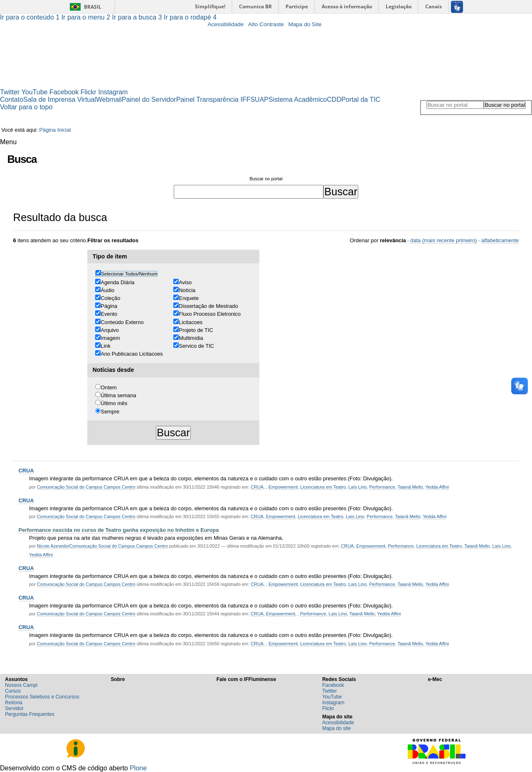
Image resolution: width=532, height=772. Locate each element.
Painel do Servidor (149, 100)
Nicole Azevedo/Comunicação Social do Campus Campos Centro (102, 546)
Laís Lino (357, 487)
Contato (12, 100)
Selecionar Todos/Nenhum (129, 274)
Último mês (114, 403)
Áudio (107, 290)
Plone (138, 768)
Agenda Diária (117, 282)
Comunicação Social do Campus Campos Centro (86, 487)
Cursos (13, 691)
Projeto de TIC (196, 330)
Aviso (185, 282)
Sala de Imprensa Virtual (60, 100)
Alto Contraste (266, 24)
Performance (382, 487)
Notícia (187, 290)
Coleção (110, 298)
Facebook (64, 92)
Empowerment (283, 487)
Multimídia (191, 338)
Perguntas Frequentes (30, 714)
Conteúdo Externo (122, 322)
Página (109, 306)
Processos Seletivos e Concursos (42, 697)
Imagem (110, 338)
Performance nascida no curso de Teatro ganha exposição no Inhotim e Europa (118, 530)
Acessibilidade (225, 24)
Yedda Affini (437, 487)
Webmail (109, 100)
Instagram (113, 92)
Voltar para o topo (26, 107)
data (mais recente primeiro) (443, 240)
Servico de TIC (196, 346)
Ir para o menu (87, 17)
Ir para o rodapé (190, 17)
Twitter (10, 92)
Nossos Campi (21, 685)
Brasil (93, 7)
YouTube (35, 92)
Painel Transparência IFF (213, 100)
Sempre (110, 412)
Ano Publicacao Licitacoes (132, 354)
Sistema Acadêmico (298, 100)
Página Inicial (55, 130)
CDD (334, 100)
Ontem (108, 387)
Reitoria (14, 703)
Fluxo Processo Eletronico (210, 314)
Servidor (14, 708)
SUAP (259, 100)
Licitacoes (191, 322)
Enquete (189, 298)
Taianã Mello (410, 487)
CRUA (26, 471)
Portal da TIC (361, 100)
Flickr (89, 92)
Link (105, 346)
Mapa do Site (305, 24)
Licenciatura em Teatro (323, 487)
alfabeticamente (500, 240)
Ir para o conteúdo (31, 17)
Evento (109, 314)
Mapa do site (336, 728)
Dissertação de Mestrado (208, 306)
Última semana (118, 395)
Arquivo (110, 330)
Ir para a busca (138, 17)
